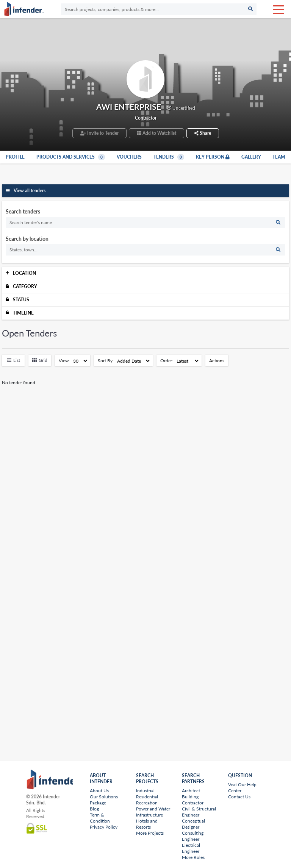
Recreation (147, 803)
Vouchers (129, 157)
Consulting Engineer (193, 836)
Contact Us (239, 797)
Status (21, 300)
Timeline (23, 313)
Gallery (251, 157)
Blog (94, 809)
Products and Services (71, 157)
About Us (99, 791)
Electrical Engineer (191, 848)
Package (98, 803)
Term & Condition (100, 818)
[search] (145, 223)
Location (24, 273)
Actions (217, 361)
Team (279, 157)
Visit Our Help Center (242, 788)
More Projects (150, 833)
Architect (191, 791)
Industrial (145, 791)
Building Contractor (193, 800)
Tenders (169, 157)
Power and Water (153, 809)
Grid (40, 360)
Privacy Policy (104, 827)
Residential (147, 797)
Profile (15, 157)
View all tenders (30, 191)
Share (203, 133)
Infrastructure (149, 815)
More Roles (193, 857)
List (13, 360)
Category (25, 286)
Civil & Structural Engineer (199, 812)
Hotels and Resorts (147, 824)
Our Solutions (104, 797)
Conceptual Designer (193, 824)
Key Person (213, 157)
